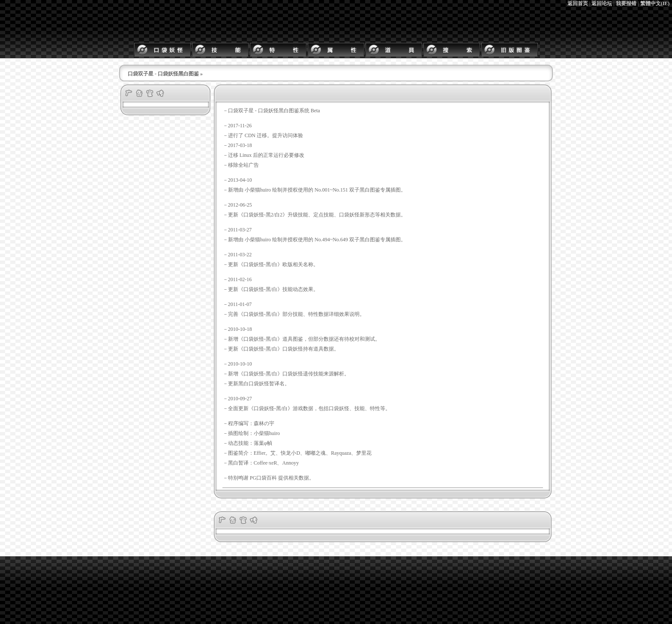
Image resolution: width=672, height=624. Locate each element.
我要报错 (626, 3)
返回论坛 (602, 3)
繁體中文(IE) (655, 3)
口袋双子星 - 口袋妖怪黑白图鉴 (163, 74)
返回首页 (578, 3)
